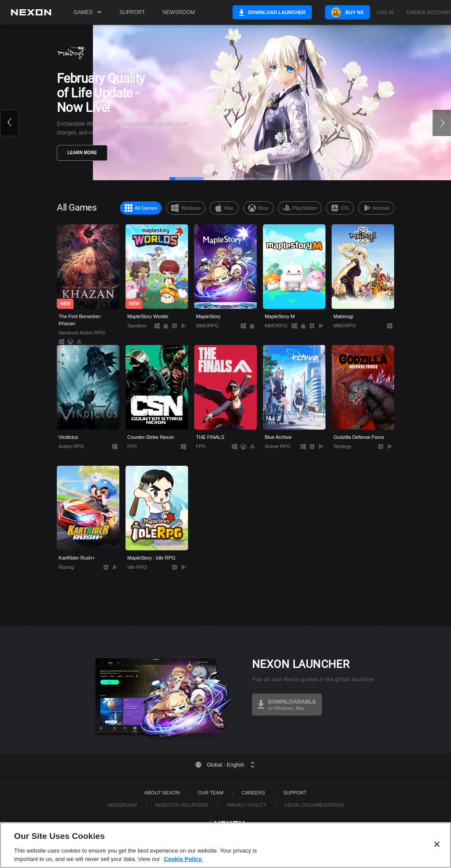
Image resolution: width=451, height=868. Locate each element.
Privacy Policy (246, 805)
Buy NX (349, 12)
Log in (385, 13)
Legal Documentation (314, 805)
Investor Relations (182, 805)
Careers (253, 793)
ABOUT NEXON (162, 793)
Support (132, 12)
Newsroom (179, 12)
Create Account (429, 13)
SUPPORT (295, 793)
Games (88, 12)
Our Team (211, 793)
